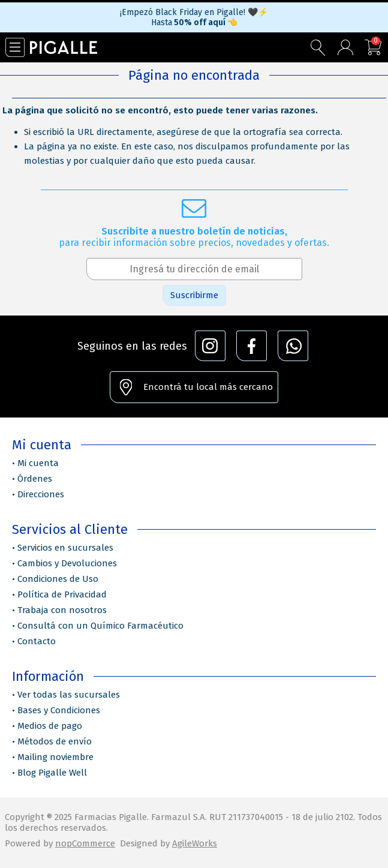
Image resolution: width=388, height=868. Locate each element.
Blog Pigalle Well (52, 773)
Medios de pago (50, 726)
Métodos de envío (55, 741)
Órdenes (35, 479)
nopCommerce (85, 843)
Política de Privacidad (62, 594)
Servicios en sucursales (65, 548)
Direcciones (41, 494)
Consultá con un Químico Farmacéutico (100, 626)
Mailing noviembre (55, 757)
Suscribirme (194, 295)
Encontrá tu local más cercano (208, 387)
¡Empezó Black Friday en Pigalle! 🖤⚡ (194, 12)
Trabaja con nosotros (62, 610)
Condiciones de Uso (58, 579)
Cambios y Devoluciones (67, 563)
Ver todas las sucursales (69, 695)
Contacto (37, 641)
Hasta (194, 22)
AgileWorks (195, 843)
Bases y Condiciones (59, 710)
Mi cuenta (38, 463)
